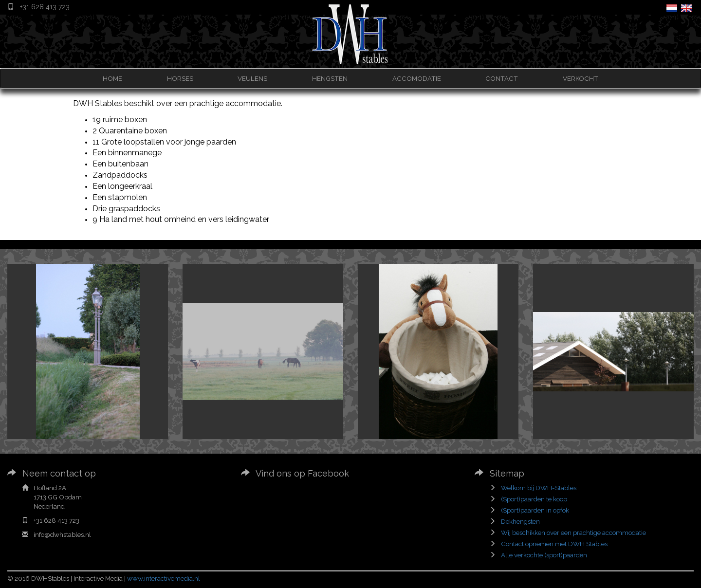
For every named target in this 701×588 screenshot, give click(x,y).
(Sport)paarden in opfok (535, 510)
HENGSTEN (330, 78)
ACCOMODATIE (417, 78)
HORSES (180, 78)
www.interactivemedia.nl (164, 578)
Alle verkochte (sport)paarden (544, 555)
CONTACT (502, 78)
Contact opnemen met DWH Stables (554, 544)
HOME (112, 78)
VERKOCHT (581, 78)
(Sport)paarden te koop (534, 499)
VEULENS (252, 78)
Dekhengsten (520, 521)
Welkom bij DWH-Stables (539, 488)
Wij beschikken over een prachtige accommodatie (573, 533)
